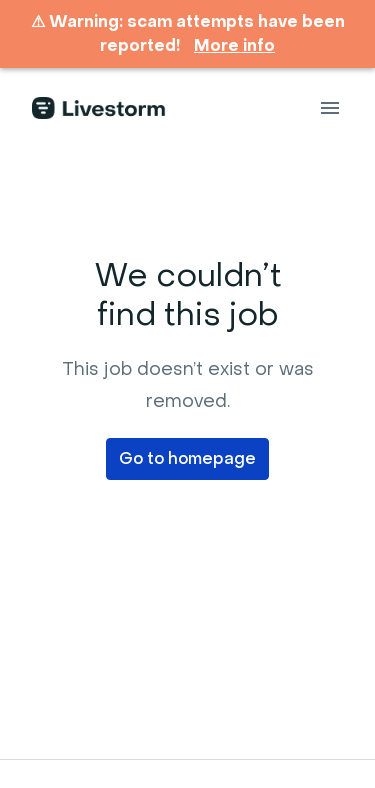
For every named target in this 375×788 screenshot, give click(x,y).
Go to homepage (187, 458)
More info (234, 46)
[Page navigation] (330, 108)
